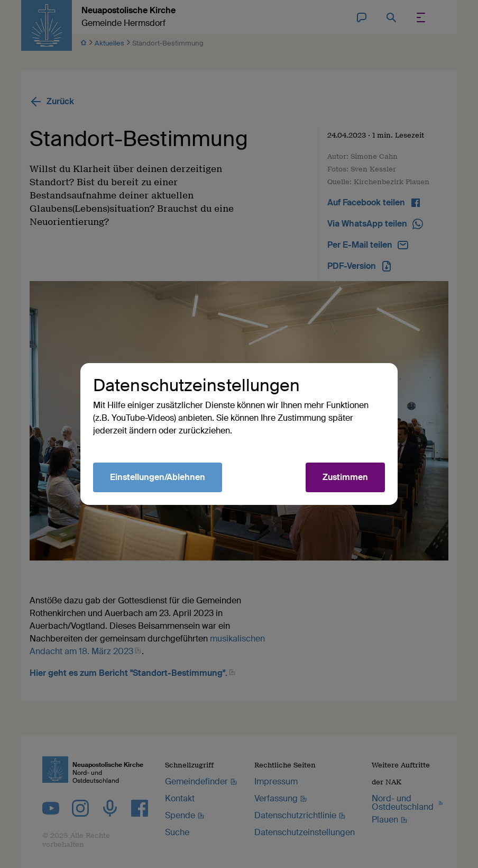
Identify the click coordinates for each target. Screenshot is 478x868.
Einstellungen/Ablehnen (158, 477)
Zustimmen (345, 477)
